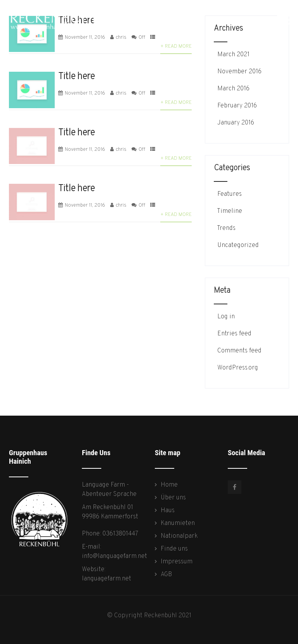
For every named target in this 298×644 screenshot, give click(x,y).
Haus (168, 511)
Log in (225, 317)
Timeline (229, 211)
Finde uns (174, 549)
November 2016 (239, 72)
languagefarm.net (107, 579)
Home (169, 485)
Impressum (177, 562)
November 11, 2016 (85, 93)
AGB (166, 575)
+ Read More (176, 47)
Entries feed (234, 334)
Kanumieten (178, 523)
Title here (76, 77)
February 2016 (237, 106)
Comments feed (239, 351)
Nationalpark (179, 536)
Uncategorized (237, 245)
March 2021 (233, 55)
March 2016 (233, 89)
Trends (226, 228)
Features (229, 194)
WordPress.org (237, 368)
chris (121, 93)
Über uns (173, 498)
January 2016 (236, 123)
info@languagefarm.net (114, 556)
